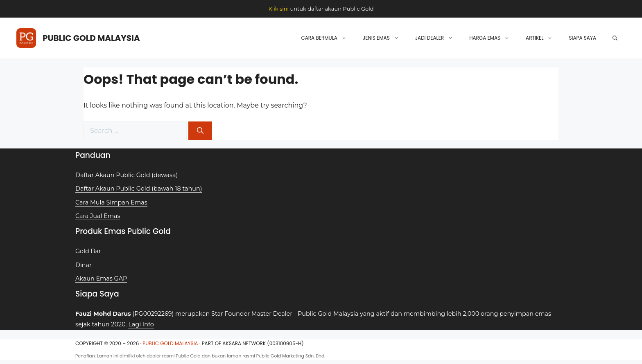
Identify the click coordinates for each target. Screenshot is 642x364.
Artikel (543, 38)
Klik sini (279, 9)
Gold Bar (88, 251)
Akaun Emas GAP (101, 279)
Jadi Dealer (438, 38)
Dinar (84, 265)
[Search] (200, 131)
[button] (615, 38)
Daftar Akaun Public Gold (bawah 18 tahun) (139, 189)
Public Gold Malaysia (91, 38)
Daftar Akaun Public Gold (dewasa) (127, 175)
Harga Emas (493, 38)
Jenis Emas (385, 38)
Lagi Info (141, 324)
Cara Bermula (328, 38)
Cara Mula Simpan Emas (111, 202)
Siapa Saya (582, 38)
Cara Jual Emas (98, 216)
